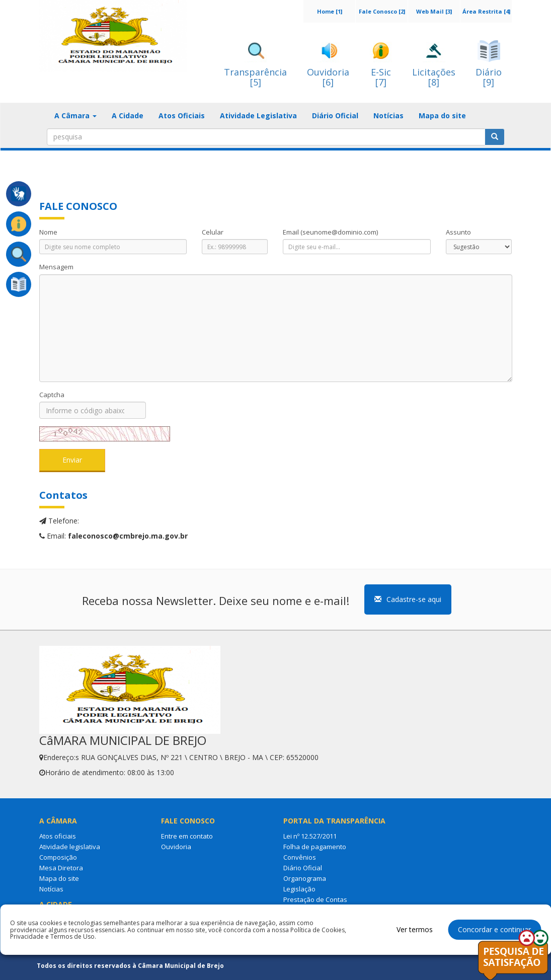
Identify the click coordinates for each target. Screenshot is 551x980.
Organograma (305, 878)
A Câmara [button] (75, 116)
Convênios (300, 857)
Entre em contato (187, 836)
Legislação (299, 889)
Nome (48, 232)
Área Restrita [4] (486, 11)
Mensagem (56, 267)
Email (330, 232)
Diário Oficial (335, 116)
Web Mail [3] (434, 11)
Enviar (72, 460)
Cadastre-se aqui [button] (408, 599)
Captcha (52, 395)
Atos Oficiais (182, 116)
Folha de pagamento (315, 847)
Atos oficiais (58, 836)
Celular (213, 232)
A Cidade (128, 116)
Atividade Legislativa (258, 116)
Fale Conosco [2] (382, 11)
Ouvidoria (176, 847)
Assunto (458, 232)
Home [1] (330, 11)
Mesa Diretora (61, 868)
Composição (58, 857)
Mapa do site (442, 116)
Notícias (388, 116)
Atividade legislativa (70, 847)
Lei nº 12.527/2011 (310, 836)
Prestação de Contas (315, 899)
